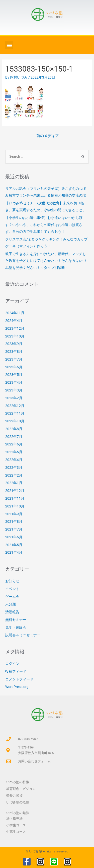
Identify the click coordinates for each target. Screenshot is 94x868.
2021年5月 (14, 545)
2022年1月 (14, 483)
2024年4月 (14, 321)
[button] (9, 45)
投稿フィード (16, 671)
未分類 (11, 604)
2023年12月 (15, 328)
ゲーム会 (12, 597)
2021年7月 (14, 529)
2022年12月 (15, 406)
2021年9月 (14, 514)
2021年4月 (14, 552)
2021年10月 (15, 506)
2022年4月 (14, 460)
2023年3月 (14, 390)
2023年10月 (15, 336)
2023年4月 (14, 382)
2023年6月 (14, 367)
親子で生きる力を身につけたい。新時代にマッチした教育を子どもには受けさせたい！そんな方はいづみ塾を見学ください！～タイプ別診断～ (46, 261)
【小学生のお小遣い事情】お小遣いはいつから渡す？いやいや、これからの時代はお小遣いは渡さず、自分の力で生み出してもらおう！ (44, 225)
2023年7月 (14, 359)
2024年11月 (15, 313)
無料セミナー (16, 620)
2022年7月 (14, 437)
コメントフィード (19, 679)
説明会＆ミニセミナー (23, 635)
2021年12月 (15, 491)
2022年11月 (15, 413)
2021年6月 (14, 537)
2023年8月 (14, 352)
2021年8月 (14, 522)
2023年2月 (14, 398)
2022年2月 (14, 475)
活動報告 (12, 612)
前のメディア (48, 136)
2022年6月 (14, 444)
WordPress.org (17, 687)
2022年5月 (14, 452)
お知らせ (12, 581)
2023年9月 (14, 344)
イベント (12, 589)
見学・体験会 (16, 627)
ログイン (12, 664)
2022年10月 (15, 421)
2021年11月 (15, 498)
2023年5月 (14, 375)
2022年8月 (14, 429)
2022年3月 (14, 468)
